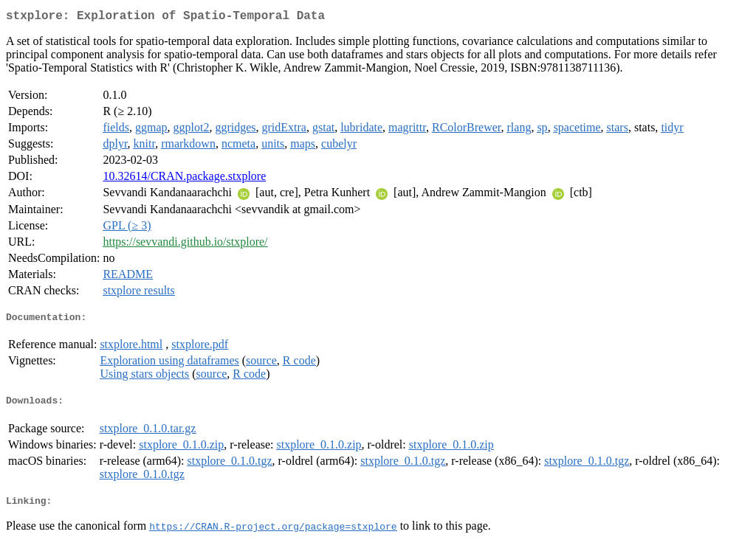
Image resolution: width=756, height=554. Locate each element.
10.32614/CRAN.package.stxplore (184, 179)
